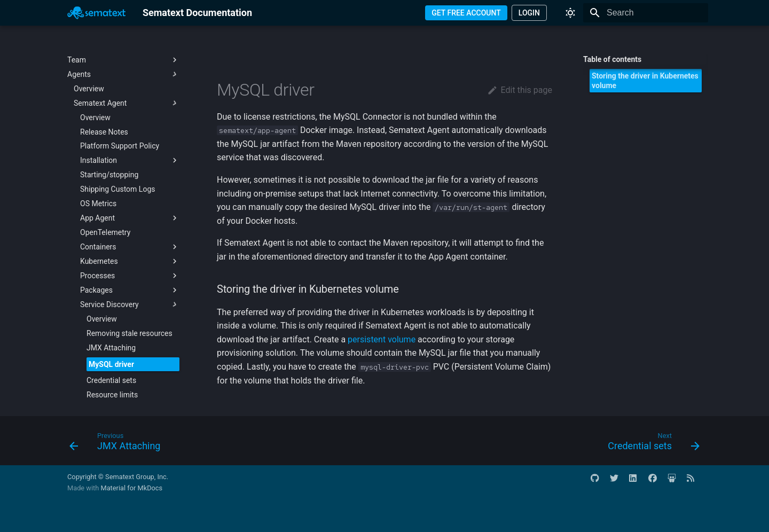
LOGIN (529, 13)
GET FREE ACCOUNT (466, 13)
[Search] (646, 13)
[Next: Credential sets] (650, 444)
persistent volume (382, 339)
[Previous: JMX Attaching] (118, 444)
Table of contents (612, 59)
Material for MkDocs (131, 488)
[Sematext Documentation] (96, 13)
